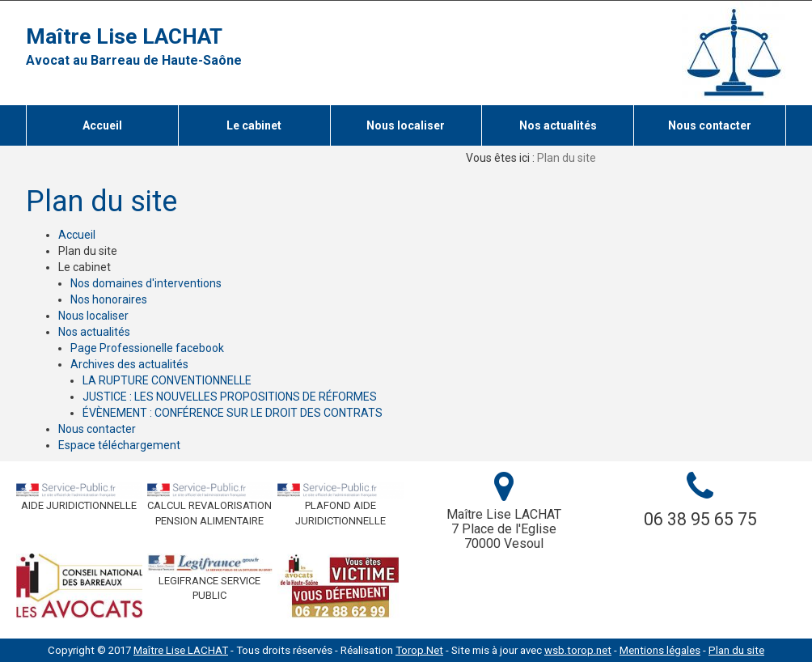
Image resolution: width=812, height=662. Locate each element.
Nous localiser (93, 316)
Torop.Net (419, 650)
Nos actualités (94, 332)
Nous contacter (97, 429)
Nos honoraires (109, 299)
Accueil (77, 235)
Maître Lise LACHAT (124, 36)
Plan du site (736, 650)
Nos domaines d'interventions (146, 283)
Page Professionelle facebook (147, 348)
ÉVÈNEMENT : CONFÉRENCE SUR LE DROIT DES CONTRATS (233, 413)
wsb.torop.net (578, 650)
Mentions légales (660, 650)
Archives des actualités (129, 364)
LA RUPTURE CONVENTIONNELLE (167, 380)
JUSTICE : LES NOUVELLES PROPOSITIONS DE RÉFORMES (230, 397)
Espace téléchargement (119, 445)
